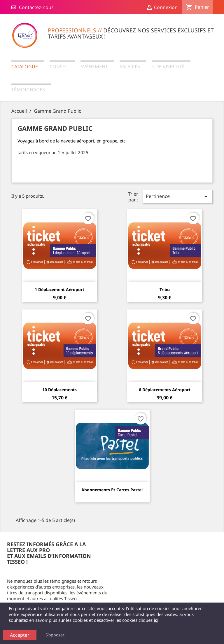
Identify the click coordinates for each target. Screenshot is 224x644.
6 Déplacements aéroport (165, 390)
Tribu (165, 289)
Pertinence (178, 197)
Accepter (20, 635)
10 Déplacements (60, 390)
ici (156, 620)
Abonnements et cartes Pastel (112, 490)
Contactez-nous (33, 7)
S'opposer (55, 635)
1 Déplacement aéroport (60, 289)
